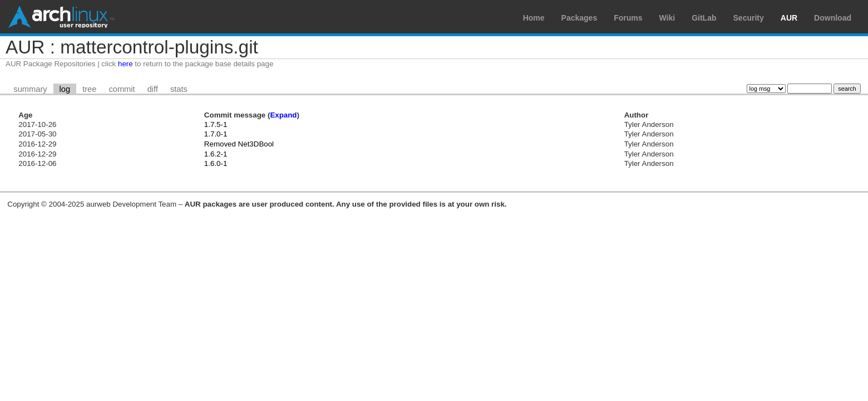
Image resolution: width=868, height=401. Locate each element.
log (65, 89)
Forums (628, 18)
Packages (580, 18)
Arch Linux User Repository (61, 17)
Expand (283, 115)
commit (122, 89)
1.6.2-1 (216, 154)
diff (153, 89)
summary (30, 89)
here (125, 64)
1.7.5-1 (216, 124)
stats (179, 89)
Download (833, 18)
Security (749, 18)
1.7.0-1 (216, 134)
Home (534, 18)
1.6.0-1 (216, 163)
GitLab (704, 18)
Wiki (667, 18)
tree (89, 89)
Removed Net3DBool (239, 144)
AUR (789, 18)
